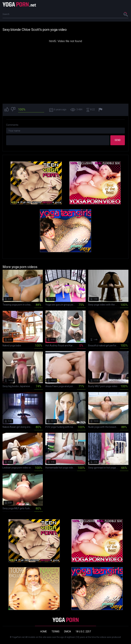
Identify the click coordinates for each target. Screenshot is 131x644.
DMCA (68, 632)
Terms (56, 632)
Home (44, 632)
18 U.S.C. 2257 (83, 632)
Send (118, 140)
